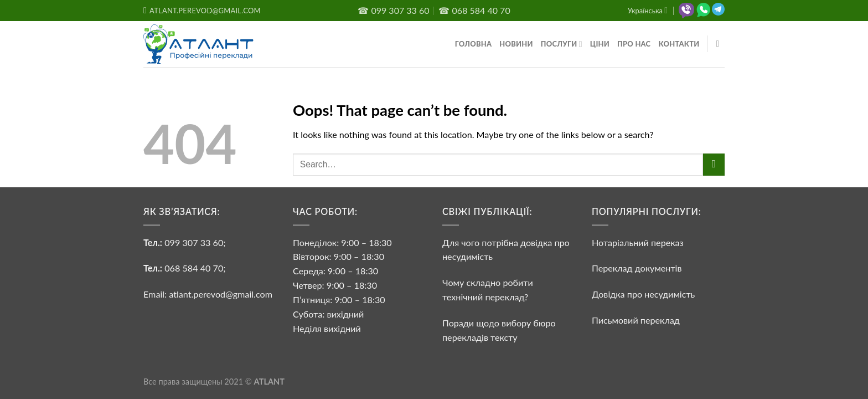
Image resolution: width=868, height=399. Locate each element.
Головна (473, 44)
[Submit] (714, 165)
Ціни (600, 44)
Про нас (634, 44)
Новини (516, 44)
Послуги (562, 44)
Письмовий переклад (636, 320)
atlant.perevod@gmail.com (219, 294)
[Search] (721, 44)
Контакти (679, 44)
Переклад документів (637, 268)
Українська (648, 10)
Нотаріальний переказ (638, 242)
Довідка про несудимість (643, 294)
